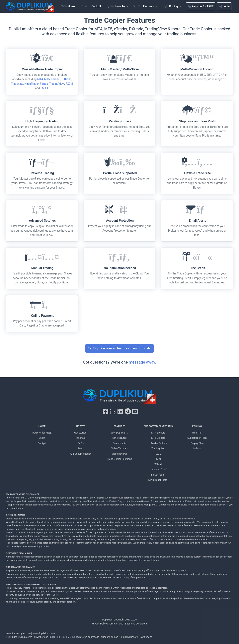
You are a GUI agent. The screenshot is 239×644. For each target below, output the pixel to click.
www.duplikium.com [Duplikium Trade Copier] (44, 633)
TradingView (57, 84)
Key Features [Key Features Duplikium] (119, 438)
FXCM (69, 84)
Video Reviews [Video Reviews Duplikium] (119, 454)
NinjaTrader (32, 84)
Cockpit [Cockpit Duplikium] (42, 443)
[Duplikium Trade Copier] (119, 397)
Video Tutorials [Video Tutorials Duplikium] (119, 448)
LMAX (44, 88)
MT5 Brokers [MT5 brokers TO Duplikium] (158, 438)
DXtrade (66, 79)
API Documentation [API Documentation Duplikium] (81, 454)
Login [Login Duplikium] (42, 438)
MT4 (40, 79)
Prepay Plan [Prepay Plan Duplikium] (197, 443)
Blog (81, 448)
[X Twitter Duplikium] (113, 412)
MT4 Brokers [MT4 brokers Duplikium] (158, 433)
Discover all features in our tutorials (120, 348)
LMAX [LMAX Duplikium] (158, 459)
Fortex (44, 84)
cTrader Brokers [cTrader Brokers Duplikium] (158, 443)
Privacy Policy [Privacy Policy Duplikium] (99, 624)
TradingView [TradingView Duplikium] (158, 448)
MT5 (47, 79)
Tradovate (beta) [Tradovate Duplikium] (158, 469)
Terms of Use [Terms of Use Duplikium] (116, 624)
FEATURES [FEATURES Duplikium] (119, 426)
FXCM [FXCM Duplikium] (158, 454)
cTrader (56, 79)
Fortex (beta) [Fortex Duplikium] (158, 475)
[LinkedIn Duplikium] (120, 412)
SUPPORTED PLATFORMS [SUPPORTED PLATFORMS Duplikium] (158, 426)
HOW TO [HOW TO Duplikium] (81, 426)
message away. (143, 362)
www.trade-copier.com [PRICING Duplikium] (18, 633)
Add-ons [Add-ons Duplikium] (197, 448)
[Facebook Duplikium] (106, 412)
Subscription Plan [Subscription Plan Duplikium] (197, 438)
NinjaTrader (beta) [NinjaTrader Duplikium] (158, 480)
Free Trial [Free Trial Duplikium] (197, 433)
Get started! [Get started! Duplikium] (81, 433)
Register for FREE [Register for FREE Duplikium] (42, 433)
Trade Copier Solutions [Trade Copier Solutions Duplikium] (120, 459)
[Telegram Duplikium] (128, 412)
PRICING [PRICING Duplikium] (197, 426)
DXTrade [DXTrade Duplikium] (158, 464)
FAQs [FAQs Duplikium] (81, 443)
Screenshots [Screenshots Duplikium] (120, 443)
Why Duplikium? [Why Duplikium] (119, 433)
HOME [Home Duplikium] (42, 426)
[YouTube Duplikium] (135, 412)
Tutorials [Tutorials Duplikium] (81, 438)
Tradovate (17, 84)
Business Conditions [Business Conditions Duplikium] (136, 624)
